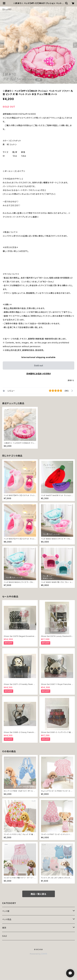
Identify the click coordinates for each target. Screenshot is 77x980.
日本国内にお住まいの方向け (39, 374)
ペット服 (6, 911)
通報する (71, 380)
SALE (5, 936)
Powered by (39, 954)
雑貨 (4, 928)
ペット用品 (7, 919)
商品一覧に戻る (39, 894)
